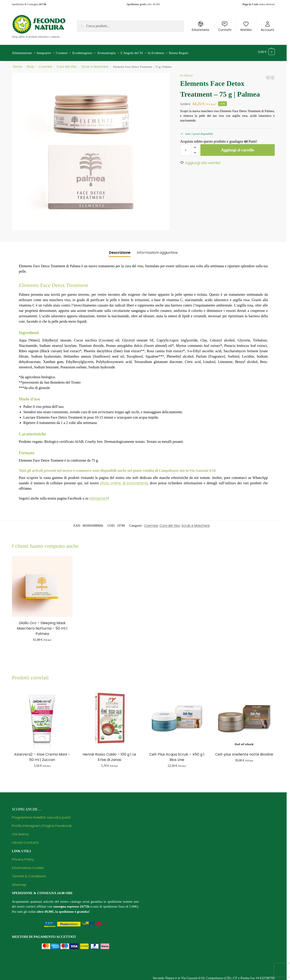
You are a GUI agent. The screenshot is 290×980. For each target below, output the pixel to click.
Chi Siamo (20, 832)
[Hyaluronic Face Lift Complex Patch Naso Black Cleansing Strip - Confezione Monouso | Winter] (268, 75)
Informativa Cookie (28, 865)
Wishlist (246, 26)
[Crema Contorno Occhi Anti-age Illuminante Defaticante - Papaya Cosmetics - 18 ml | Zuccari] (272, 75)
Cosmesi (45, 64)
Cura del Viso (67, 64)
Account (268, 26)
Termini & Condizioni (29, 874)
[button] (266, 52)
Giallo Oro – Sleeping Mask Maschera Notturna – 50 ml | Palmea (42, 626)
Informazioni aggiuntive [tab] (157, 250)
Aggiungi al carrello (238, 148)
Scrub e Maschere (95, 64)
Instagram (98, 496)
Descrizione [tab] (120, 250)
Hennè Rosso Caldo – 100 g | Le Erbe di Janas (109, 755)
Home (18, 64)
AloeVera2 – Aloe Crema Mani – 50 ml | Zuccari (42, 755)
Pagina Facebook (57, 823)
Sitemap (19, 882)
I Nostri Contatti (25, 840)
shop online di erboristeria (124, 481)
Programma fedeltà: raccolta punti (41, 815)
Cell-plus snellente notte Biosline (244, 752)
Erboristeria (200, 26)
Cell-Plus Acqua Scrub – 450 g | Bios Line (177, 755)
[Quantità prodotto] (186, 148)
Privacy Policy (23, 857)
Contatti (225, 26)
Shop (30, 64)
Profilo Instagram (26, 823)
